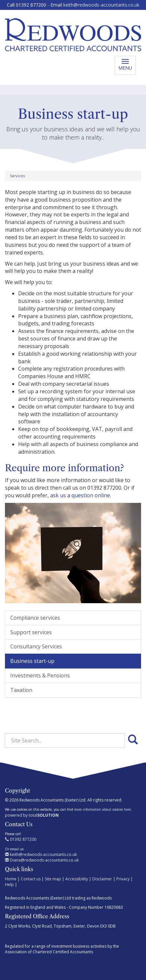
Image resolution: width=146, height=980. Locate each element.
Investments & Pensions (40, 675)
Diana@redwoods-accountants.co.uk (42, 860)
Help (9, 884)
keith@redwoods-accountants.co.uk (101, 5)
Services (17, 176)
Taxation (21, 690)
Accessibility (77, 879)
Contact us (31, 879)
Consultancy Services (36, 646)
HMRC (83, 376)
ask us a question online (80, 495)
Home (11, 879)
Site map (53, 879)
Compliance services (35, 618)
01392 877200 (21, 839)
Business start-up (32, 661)
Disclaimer (102, 879)
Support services (31, 632)
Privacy (123, 879)
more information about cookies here (102, 809)
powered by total (32, 815)
